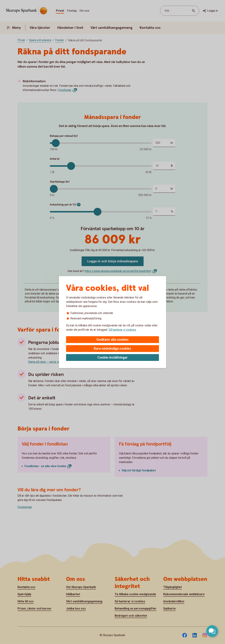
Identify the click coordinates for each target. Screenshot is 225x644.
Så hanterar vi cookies (122, 330)
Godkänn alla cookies (112, 340)
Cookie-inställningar (113, 358)
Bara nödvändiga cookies (112, 349)
